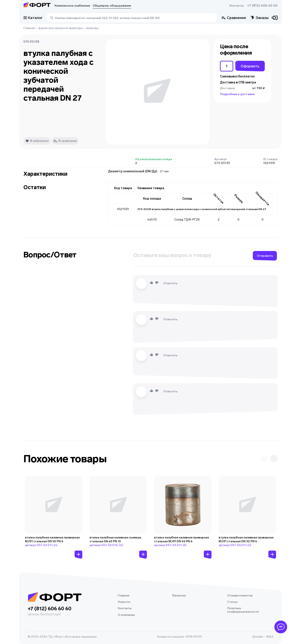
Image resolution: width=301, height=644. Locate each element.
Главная (29, 28)
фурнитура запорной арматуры (61, 28)
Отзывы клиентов (240, 595)
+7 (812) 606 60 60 (262, 6)
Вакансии (179, 595)
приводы (92, 28)
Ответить (170, 283)
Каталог (33, 18)
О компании (126, 615)
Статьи (232, 602)
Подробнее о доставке (237, 94)
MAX (270, 637)
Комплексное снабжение (72, 6)
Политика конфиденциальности (243, 610)
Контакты (237, 6)
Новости (124, 602)
